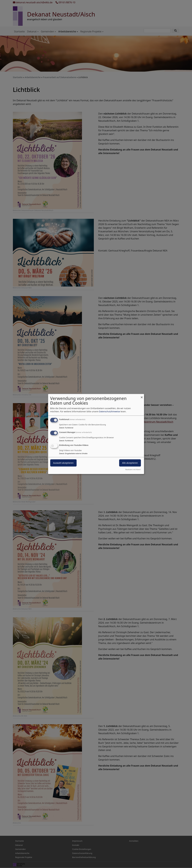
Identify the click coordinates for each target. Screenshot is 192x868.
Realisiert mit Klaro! (133, 469)
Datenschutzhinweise (109, 411)
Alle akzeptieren (130, 463)
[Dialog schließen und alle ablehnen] (142, 396)
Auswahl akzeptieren (63, 463)
